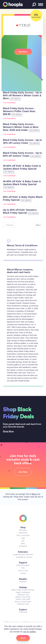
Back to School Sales (23, 602)
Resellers (23, 582)
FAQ (23, 568)
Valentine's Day (23, 595)
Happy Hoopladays (23, 592)
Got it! (23, 638)
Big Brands (23, 533)
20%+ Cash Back (23, 535)
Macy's (35, 494)
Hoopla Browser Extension (23, 555)
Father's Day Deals (23, 599)
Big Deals (23, 530)
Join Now (23, 472)
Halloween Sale (23, 604)
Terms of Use (23, 571)
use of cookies (29, 632)
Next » (39, 225)
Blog (23, 543)
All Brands (23, 546)
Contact (23, 573)
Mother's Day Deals (23, 597)
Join (23, 541)
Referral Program (23, 565)
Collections (23, 612)
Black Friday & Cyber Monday (23, 590)
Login (23, 538)
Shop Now (8, 431)
